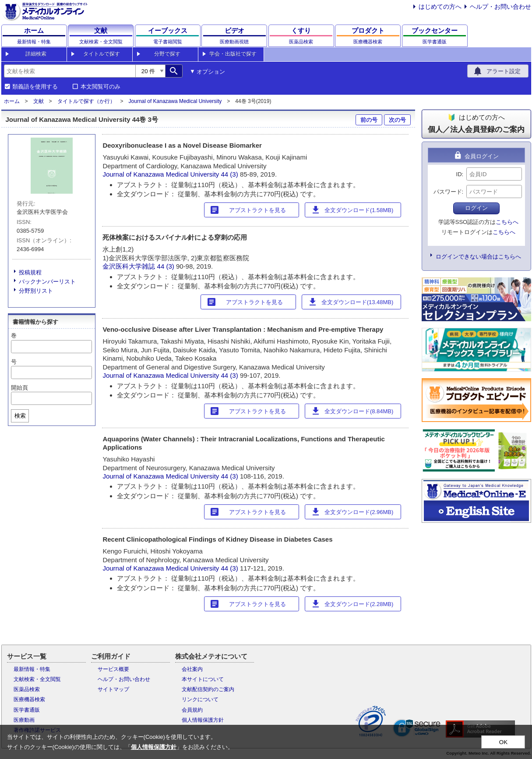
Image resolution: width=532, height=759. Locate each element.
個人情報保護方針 (203, 720)
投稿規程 (30, 272)
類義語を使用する (35, 87)
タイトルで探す (102, 54)
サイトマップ (113, 689)
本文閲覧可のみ (100, 87)
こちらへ (507, 222)
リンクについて (200, 699)
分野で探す (167, 54)
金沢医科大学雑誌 (129, 266)
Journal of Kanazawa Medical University (175, 101)
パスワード (448, 192)
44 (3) (231, 174)
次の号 (397, 120)
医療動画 (24, 720)
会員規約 (192, 710)
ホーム (12, 101)
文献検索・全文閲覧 (37, 679)
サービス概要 (113, 669)
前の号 (369, 120)
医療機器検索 (29, 699)
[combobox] (70, 71)
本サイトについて (203, 679)
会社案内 (192, 669)
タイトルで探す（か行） (86, 101)
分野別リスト (36, 291)
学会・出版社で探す (233, 54)
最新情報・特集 (32, 669)
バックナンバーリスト (47, 282)
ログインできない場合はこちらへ (478, 257)
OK (503, 742)
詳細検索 (36, 54)
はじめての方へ (440, 7)
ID (459, 174)
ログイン (476, 208)
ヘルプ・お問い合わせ (500, 7)
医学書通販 (27, 710)
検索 (20, 416)
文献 (39, 101)
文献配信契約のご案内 (208, 689)
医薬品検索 (27, 689)
